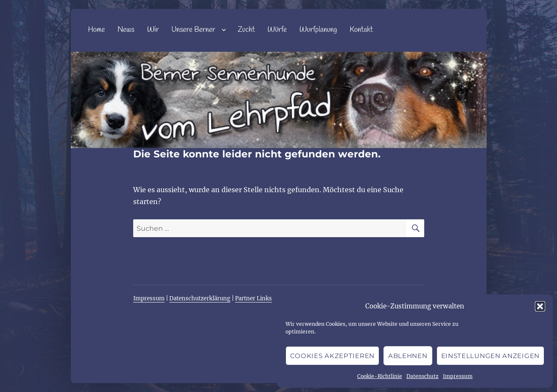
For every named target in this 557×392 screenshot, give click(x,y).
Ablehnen (408, 356)
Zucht (246, 30)
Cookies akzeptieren (332, 356)
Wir (153, 30)
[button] (540, 306)
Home (96, 30)
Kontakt (361, 30)
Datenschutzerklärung (200, 298)
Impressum (458, 376)
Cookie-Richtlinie (380, 376)
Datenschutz (423, 376)
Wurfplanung (318, 30)
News (126, 30)
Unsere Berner (193, 30)
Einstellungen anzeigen (490, 356)
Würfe (277, 30)
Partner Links (253, 298)
